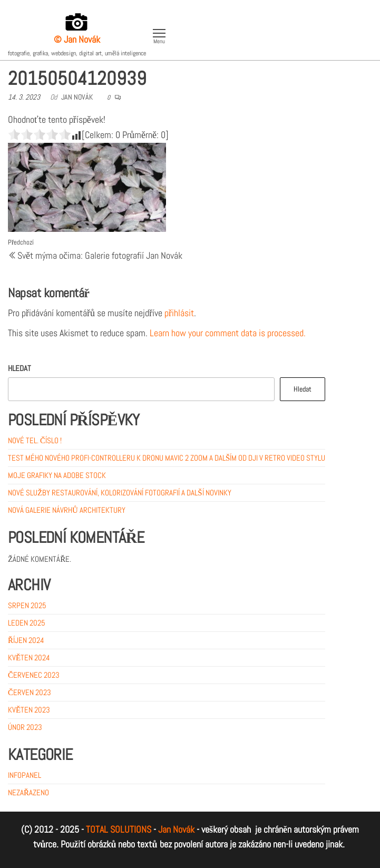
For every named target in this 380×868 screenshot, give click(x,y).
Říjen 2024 (26, 640)
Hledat (20, 368)
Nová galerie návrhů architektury (67, 510)
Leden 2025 (27, 623)
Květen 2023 (29, 710)
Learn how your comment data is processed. (228, 333)
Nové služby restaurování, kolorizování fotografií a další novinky (120, 492)
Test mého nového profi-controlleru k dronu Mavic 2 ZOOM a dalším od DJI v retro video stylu (167, 458)
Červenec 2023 (34, 675)
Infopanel (25, 775)
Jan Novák (77, 97)
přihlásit (179, 313)
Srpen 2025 (27, 605)
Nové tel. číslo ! (35, 440)
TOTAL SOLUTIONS (119, 829)
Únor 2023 (25, 727)
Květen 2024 (29, 657)
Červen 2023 (30, 692)
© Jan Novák (77, 39)
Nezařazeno (28, 792)
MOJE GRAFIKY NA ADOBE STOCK (57, 475)
